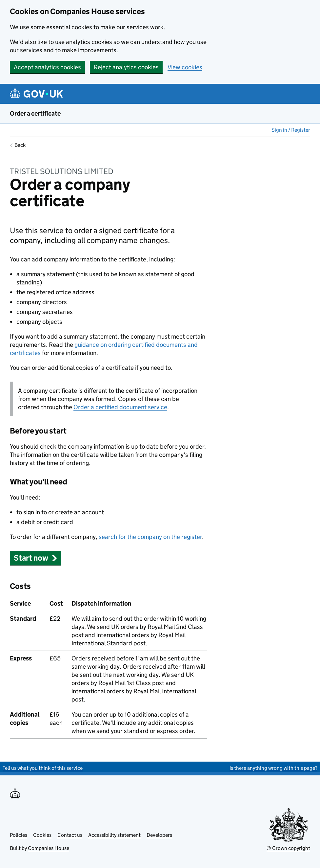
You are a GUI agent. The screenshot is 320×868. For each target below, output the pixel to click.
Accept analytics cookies (47, 67)
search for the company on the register (150, 537)
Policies (19, 835)
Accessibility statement (114, 835)
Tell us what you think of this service (43, 768)
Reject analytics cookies (126, 67)
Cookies (42, 835)
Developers (159, 835)
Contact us (70, 835)
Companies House (49, 848)
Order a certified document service (120, 407)
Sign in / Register (291, 130)
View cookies (185, 67)
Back (20, 145)
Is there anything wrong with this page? (273, 768)
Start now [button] (36, 558)
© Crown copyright (288, 848)
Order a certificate (35, 113)
